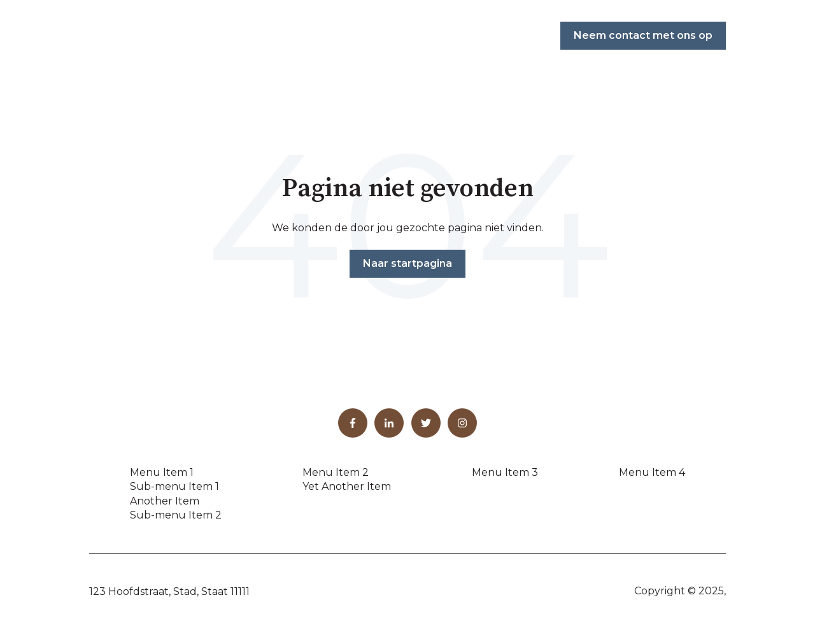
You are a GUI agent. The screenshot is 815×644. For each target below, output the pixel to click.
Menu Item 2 (336, 472)
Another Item (165, 501)
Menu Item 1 (162, 472)
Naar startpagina (407, 263)
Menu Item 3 (505, 472)
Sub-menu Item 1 (174, 486)
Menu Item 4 (652, 472)
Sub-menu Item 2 (176, 515)
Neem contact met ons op (643, 35)
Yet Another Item (347, 486)
